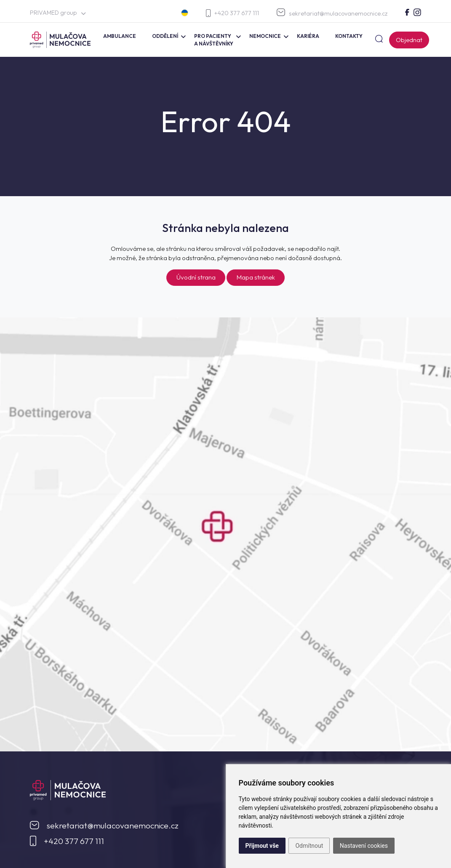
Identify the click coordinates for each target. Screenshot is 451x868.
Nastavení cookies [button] (364, 846)
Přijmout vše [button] (262, 846)
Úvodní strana (196, 277)
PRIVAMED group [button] (58, 13)
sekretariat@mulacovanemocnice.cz (332, 13)
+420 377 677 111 (232, 13)
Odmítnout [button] (309, 846)
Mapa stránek (256, 277)
